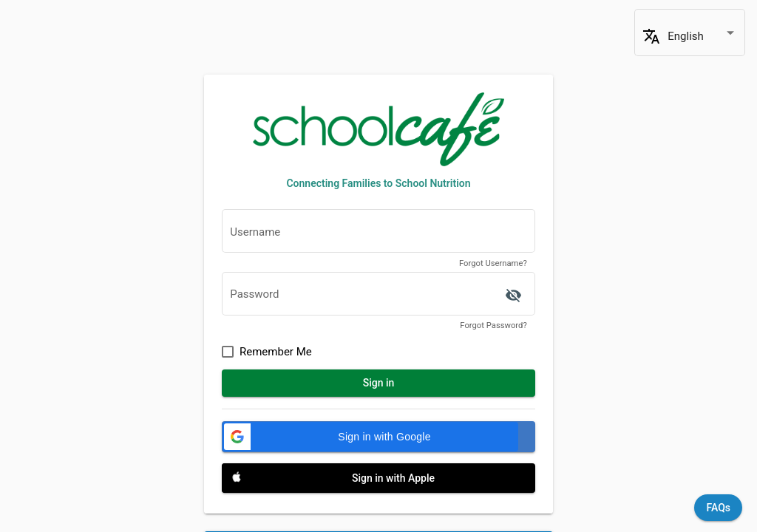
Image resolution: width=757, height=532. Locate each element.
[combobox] (702, 37)
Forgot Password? (493, 325)
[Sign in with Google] (378, 437)
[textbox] (378, 235)
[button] (370, 437)
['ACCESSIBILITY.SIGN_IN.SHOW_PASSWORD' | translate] (513, 296)
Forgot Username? (493, 263)
